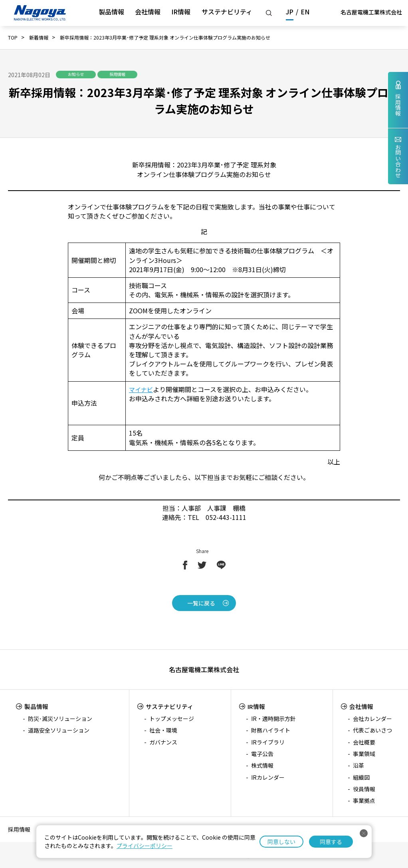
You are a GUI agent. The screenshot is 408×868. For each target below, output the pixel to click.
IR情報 (181, 12)
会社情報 (148, 12)
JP (290, 12)
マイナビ (142, 389)
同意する (331, 842)
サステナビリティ (227, 12)
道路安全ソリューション (59, 730)
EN (305, 12)
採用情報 (19, 829)
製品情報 (111, 12)
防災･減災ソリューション (60, 719)
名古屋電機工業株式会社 (371, 12)
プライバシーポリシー (145, 846)
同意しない (281, 842)
